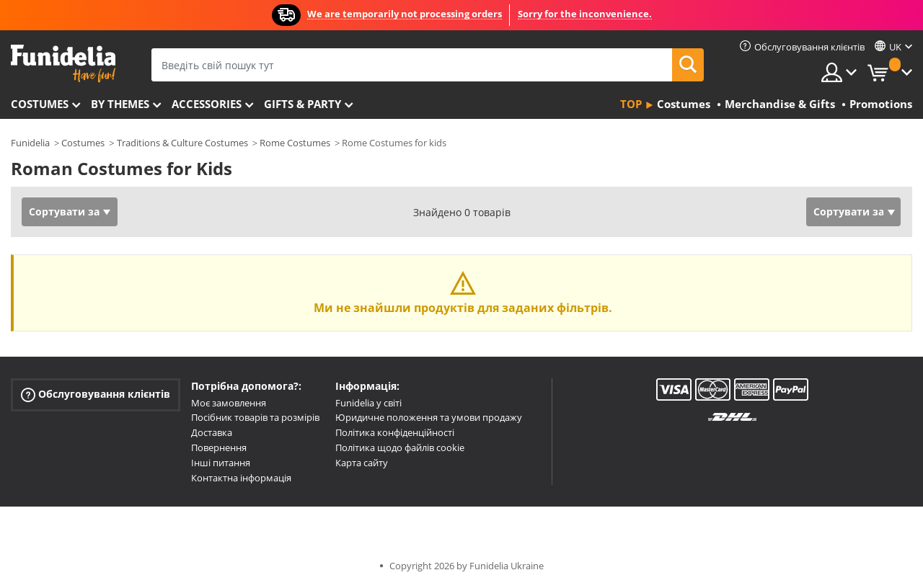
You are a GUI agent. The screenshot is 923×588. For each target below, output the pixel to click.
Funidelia (30, 143)
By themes (120, 104)
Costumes (40, 104)
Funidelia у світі (368, 403)
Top (631, 104)
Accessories (207, 104)
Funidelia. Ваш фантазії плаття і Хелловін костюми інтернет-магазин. (63, 64)
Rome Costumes (295, 143)
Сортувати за (64, 211)
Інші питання (221, 463)
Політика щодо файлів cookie (400, 447)
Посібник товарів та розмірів (255, 417)
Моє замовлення (229, 403)
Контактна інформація (241, 478)
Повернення (219, 447)
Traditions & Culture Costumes (182, 143)
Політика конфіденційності (395, 432)
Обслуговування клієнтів (96, 394)
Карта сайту (362, 463)
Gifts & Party (302, 104)
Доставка (212, 432)
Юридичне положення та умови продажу (429, 417)
